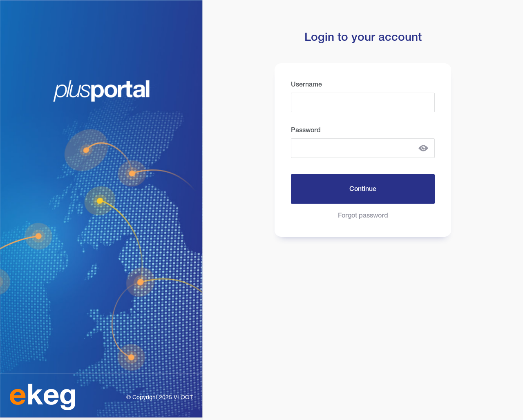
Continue (363, 189)
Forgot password (363, 215)
